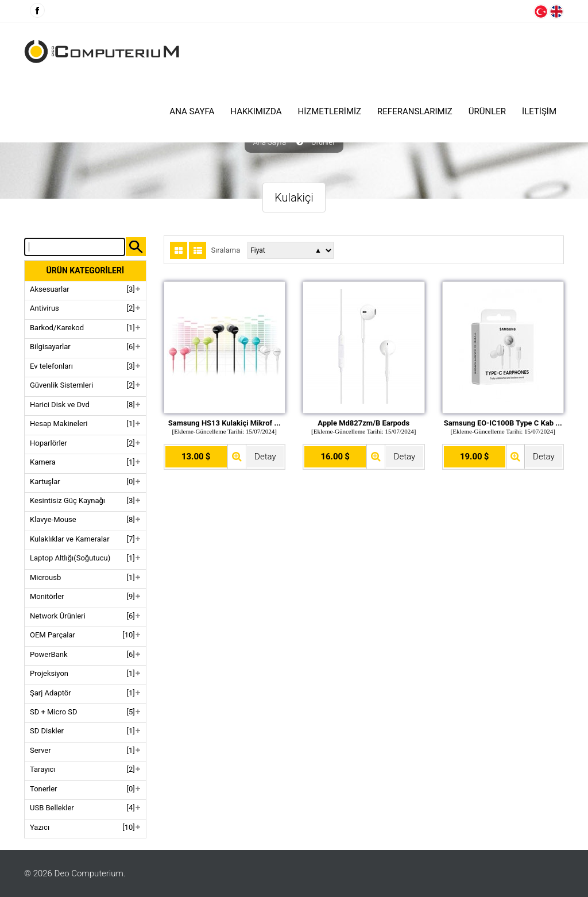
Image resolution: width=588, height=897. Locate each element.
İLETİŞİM (539, 111)
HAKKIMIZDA (256, 111)
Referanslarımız (415, 111)
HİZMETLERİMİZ (330, 111)
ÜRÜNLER (487, 111)
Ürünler (323, 142)
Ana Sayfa (192, 111)
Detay (265, 457)
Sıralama (225, 250)
